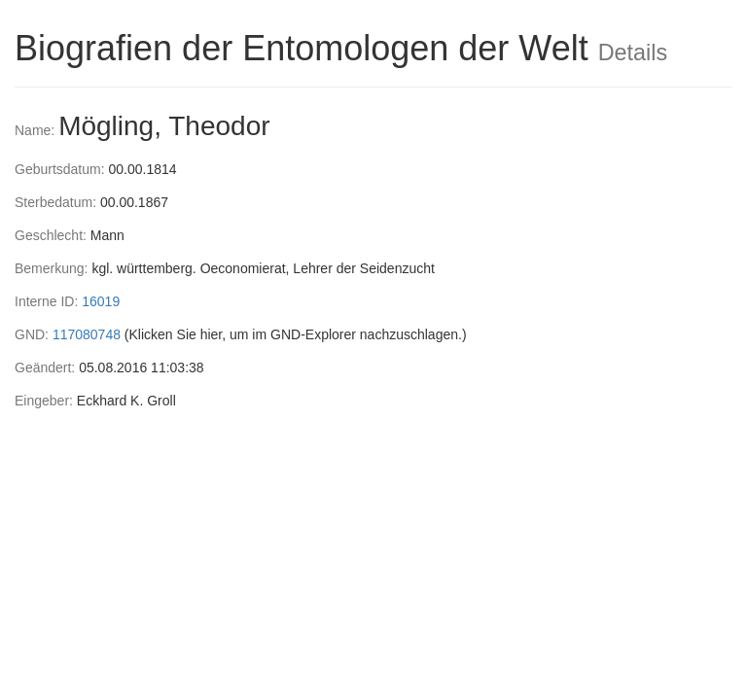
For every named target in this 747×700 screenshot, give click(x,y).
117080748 (87, 334)
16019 (101, 301)
